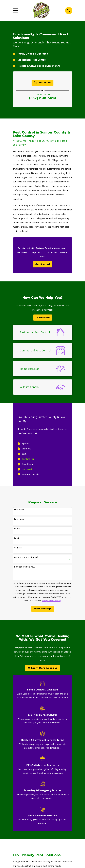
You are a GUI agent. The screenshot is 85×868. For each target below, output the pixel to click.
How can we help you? (25, 567)
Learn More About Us (42, 668)
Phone (17, 529)
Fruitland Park (29, 459)
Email (17, 538)
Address (18, 548)
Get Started (43, 264)
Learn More (43, 317)
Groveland (27, 469)
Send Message (43, 609)
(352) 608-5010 (43, 98)
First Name (19, 510)
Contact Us (42, 83)
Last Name (19, 519)
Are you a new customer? (26, 557)
